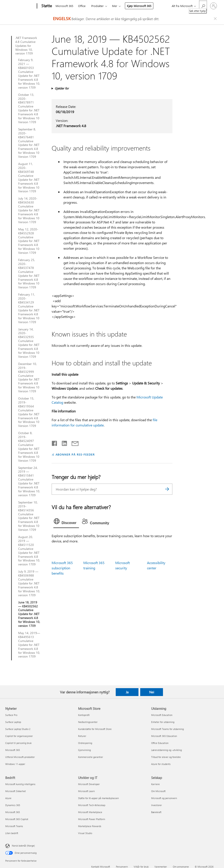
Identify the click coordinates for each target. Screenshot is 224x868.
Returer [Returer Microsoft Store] (82, 736)
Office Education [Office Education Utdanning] (160, 743)
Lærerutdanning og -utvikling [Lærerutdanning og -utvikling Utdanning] (166, 750)
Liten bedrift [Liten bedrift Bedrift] (12, 833)
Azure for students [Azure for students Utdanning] (161, 764)
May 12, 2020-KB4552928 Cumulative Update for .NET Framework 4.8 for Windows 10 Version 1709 (29, 241)
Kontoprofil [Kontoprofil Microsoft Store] (84, 715)
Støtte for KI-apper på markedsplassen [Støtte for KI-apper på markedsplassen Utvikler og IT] (98, 798)
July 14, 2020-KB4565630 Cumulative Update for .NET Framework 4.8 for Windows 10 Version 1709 (29, 210)
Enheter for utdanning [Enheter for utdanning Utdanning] (163, 722)
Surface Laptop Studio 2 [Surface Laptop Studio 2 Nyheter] (18, 729)
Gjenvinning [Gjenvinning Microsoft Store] (84, 750)
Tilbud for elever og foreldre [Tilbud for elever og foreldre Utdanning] (166, 757)
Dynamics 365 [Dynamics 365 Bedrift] (13, 805)
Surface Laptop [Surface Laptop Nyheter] (13, 722)
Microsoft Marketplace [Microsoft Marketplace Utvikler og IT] (90, 812)
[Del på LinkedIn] (63, 442)
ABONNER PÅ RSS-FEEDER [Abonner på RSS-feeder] (75, 454)
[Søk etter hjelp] (203, 6)
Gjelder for (62, 88)
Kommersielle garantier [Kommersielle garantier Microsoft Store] (91, 757)
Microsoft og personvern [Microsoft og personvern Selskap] (164, 798)
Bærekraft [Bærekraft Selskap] (156, 812)
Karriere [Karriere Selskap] (155, 784)
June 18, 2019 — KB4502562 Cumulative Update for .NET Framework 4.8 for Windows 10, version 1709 (29, 614)
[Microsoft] (20, 6)
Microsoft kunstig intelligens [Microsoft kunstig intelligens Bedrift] (20, 784)
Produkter (97, 6)
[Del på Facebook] (55, 442)
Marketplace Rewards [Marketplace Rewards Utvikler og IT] (90, 826)
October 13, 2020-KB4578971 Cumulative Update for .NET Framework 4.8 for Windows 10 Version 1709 (29, 108)
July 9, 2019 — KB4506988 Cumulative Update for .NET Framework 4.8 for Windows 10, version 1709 (29, 583)
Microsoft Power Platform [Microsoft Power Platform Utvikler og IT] (92, 819)
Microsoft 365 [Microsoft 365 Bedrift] (13, 812)
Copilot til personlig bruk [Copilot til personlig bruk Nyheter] (18, 743)
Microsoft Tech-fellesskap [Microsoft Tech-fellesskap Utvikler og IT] (92, 805)
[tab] (66, 522)
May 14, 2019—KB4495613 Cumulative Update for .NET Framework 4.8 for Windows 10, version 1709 (29, 645)
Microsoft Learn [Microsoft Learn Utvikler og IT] (86, 791)
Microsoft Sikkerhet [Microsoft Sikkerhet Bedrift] (16, 791)
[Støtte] (46, 6)
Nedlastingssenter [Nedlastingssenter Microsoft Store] (88, 722)
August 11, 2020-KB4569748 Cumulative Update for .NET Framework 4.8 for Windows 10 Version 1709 (29, 178)
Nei (152, 692)
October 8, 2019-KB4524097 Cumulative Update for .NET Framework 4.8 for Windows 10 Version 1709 (29, 447)
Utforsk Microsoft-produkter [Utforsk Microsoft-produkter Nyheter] (20, 757)
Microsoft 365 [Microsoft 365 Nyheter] (13, 750)
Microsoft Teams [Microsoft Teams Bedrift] (14, 826)
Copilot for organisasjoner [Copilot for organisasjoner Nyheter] (19, 736)
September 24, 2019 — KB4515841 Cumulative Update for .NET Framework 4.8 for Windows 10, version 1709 (29, 481)
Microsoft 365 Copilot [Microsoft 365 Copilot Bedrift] (17, 819)
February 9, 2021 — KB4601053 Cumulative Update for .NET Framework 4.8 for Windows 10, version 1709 (29, 74)
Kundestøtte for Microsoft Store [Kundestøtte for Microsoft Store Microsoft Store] (95, 729)
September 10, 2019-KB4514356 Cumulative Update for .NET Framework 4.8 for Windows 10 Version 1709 (29, 516)
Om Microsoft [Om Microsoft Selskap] (158, 791)
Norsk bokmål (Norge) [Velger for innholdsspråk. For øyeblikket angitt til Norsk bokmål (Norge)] (23, 846)
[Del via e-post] (73, 442)
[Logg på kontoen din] (213, 6)
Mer (115, 6)
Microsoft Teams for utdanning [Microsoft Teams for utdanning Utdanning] (167, 729)
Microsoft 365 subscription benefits (62, 568)
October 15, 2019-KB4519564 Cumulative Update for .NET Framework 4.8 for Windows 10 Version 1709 (29, 412)
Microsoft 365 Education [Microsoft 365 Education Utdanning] (164, 736)
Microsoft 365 (64, 6)
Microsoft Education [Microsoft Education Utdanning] (162, 715)
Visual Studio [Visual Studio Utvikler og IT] (85, 833)
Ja (127, 692)
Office (82, 6)
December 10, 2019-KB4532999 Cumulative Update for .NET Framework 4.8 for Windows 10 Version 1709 (29, 378)
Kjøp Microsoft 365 (139, 6)
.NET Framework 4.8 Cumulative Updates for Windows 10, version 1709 (26, 46)
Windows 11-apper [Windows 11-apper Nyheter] (15, 764)
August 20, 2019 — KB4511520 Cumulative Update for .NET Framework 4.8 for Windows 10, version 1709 (29, 551)
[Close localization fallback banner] (216, 19)
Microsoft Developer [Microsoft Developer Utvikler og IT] (89, 784)
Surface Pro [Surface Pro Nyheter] (11, 715)
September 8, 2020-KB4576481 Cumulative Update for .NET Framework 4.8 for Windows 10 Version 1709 (29, 143)
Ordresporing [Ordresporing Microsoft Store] (85, 743)
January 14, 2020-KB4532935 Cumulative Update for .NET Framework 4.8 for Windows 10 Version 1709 (29, 343)
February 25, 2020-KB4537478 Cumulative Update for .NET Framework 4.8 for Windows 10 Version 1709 (29, 274)
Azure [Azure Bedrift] (8, 798)
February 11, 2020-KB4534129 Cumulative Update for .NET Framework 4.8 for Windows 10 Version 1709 (29, 308)
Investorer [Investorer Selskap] (157, 805)
